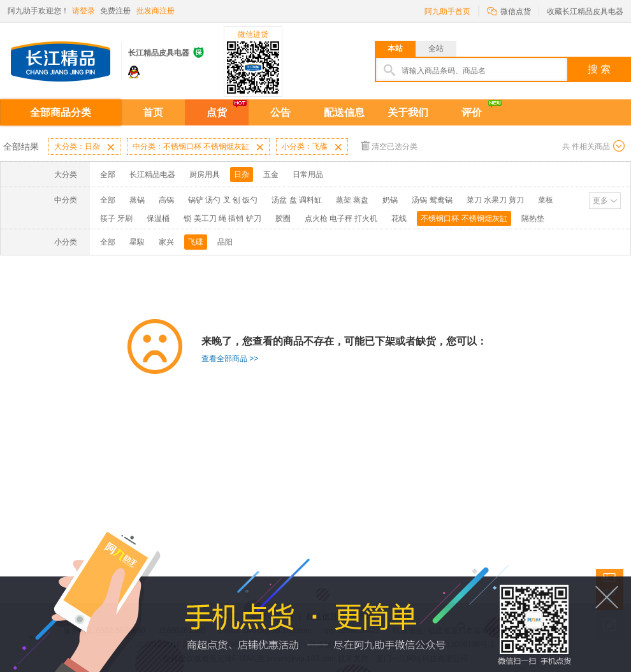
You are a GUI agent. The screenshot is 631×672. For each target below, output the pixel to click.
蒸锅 (137, 200)
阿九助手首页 (447, 11)
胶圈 (283, 218)
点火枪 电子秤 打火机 (341, 218)
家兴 (166, 242)
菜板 (546, 200)
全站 (436, 48)
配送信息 (344, 112)
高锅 (166, 200)
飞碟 (196, 242)
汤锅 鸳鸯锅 (432, 200)
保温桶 (158, 218)
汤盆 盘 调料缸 (297, 200)
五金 (271, 175)
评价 (472, 112)
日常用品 (308, 175)
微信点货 (509, 11)
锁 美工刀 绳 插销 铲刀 (222, 218)
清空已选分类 (389, 146)
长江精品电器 (152, 175)
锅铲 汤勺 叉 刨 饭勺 (223, 200)
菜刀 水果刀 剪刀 (496, 200)
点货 (217, 112)
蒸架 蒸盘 (352, 200)
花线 (399, 218)
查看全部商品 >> (230, 359)
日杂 (242, 175)
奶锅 (390, 200)
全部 (108, 175)
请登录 (83, 11)
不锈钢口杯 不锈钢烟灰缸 (464, 218)
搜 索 (599, 69)
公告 (280, 112)
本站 (395, 48)
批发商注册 (156, 11)
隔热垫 (533, 218)
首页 (153, 112)
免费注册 (115, 11)
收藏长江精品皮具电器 (585, 11)
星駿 (137, 242)
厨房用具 (205, 175)
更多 (600, 201)
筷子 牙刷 (116, 218)
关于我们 (408, 112)
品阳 (225, 242)
